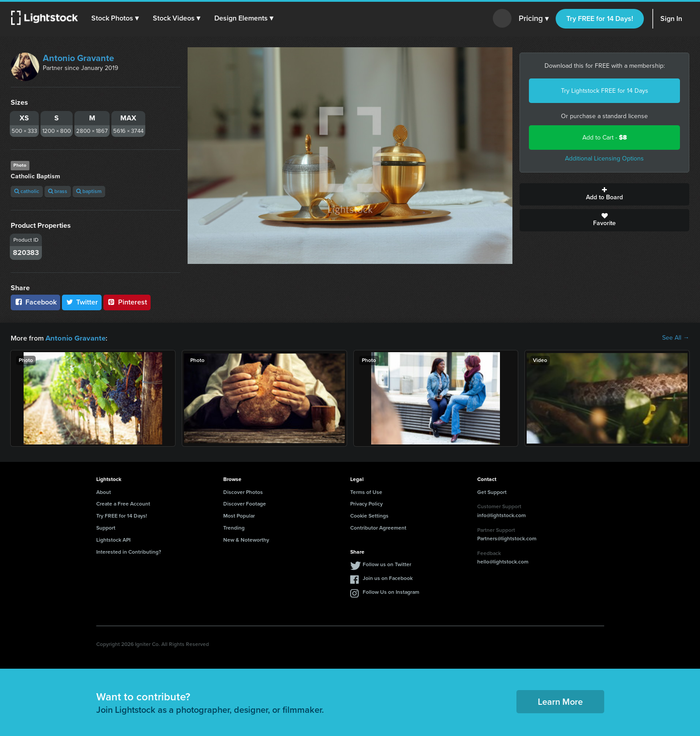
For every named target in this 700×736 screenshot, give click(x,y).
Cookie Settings (369, 515)
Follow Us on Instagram (391, 592)
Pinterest (127, 302)
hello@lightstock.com (503, 561)
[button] (115, 18)
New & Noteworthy (246, 539)
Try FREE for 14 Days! (600, 19)
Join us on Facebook (388, 578)
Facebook (35, 302)
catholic (27, 191)
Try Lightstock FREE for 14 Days (605, 91)
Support (106, 527)
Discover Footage (245, 503)
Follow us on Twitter (387, 564)
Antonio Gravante (78, 58)
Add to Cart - (605, 138)
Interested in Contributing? (129, 551)
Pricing (534, 19)
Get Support (492, 492)
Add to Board (604, 194)
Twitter (82, 302)
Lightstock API (113, 539)
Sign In (671, 19)
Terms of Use (366, 492)
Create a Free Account (123, 503)
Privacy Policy (366, 503)
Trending (234, 527)
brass (58, 191)
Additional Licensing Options (604, 158)
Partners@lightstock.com (507, 538)
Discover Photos (243, 492)
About (104, 492)
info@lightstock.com (501, 515)
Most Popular (239, 515)
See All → (676, 338)
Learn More (560, 701)
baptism (89, 191)
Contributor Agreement (378, 527)
